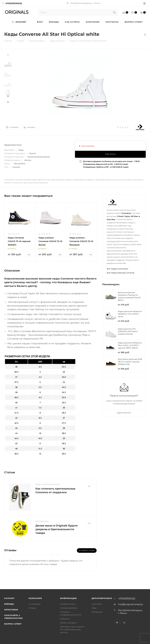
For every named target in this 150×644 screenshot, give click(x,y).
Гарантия (65, 619)
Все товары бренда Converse (121, 273)
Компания (35, 598)
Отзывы (32, 608)
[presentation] (8, 55)
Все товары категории (117, 269)
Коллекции (97, 612)
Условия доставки (69, 608)
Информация (68, 598)
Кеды (94, 608)
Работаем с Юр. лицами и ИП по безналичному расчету (72, 630)
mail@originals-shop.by (130, 604)
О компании (35, 604)
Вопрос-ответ (13, 624)
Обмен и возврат (68, 623)
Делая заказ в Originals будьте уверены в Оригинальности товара (57, 529)
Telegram (117, 623)
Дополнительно (102, 598)
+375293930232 (14, 3)
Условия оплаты (68, 604)
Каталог (9, 598)
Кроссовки (11, 610)
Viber (124, 623)
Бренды (9, 604)
